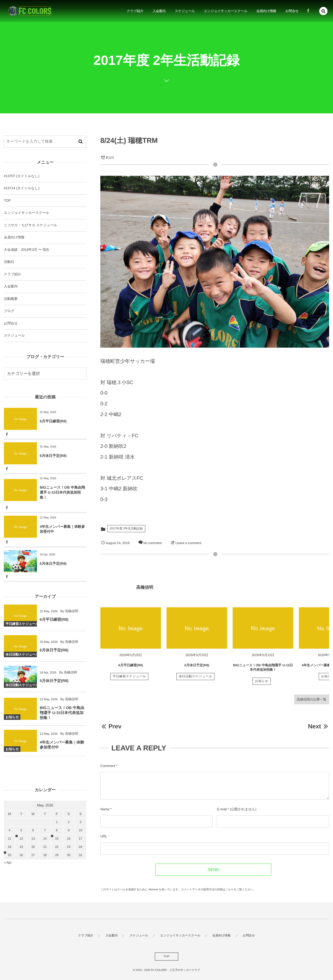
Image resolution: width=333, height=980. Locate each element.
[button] (323, 11)
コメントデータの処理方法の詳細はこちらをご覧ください (217, 890)
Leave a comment (189, 543)
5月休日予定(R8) (53, 564)
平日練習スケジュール (129, 682)
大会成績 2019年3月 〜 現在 (27, 250)
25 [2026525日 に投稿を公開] (9, 855)
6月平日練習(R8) (131, 670)
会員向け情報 (14, 237)
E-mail (222, 809)
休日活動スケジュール (196, 682)
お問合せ (11, 323)
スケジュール (14, 335)
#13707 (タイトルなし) (22, 176)
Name (105, 809)
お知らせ (262, 687)
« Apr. (8, 862)
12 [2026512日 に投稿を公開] (21, 839)
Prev (111, 726)
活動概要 (11, 299)
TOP (7, 201)
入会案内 (11, 286)
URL (104, 836)
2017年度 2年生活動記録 (126, 529)
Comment (108, 766)
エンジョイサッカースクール (26, 213)
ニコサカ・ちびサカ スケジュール (30, 225)
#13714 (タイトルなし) (22, 188)
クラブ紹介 (13, 274)
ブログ (9, 311)
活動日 (9, 262)
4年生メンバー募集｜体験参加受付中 (62, 529)
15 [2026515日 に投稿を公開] (57, 839)
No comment (153, 543)
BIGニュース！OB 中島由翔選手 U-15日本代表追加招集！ (62, 492)
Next (319, 726)
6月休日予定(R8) (197, 670)
